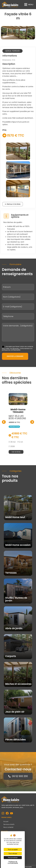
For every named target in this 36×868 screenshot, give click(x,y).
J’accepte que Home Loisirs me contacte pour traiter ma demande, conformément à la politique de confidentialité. (18, 348)
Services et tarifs (9, 824)
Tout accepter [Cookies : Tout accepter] (13, 850)
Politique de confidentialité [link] (13, 862)
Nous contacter (8, 827)
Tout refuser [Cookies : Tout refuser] (13, 854)
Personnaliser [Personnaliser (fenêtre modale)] (13, 858)
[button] (29, 5)
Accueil (6, 821)
